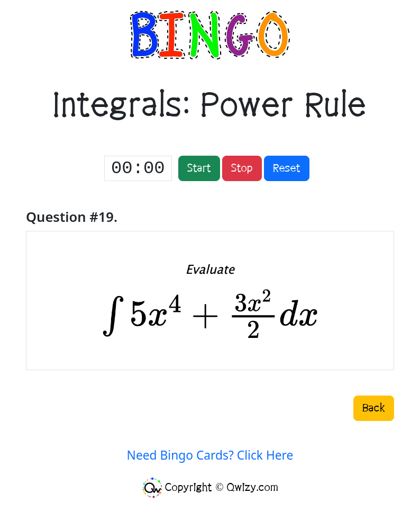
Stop (242, 168)
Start (199, 168)
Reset (287, 168)
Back (374, 408)
